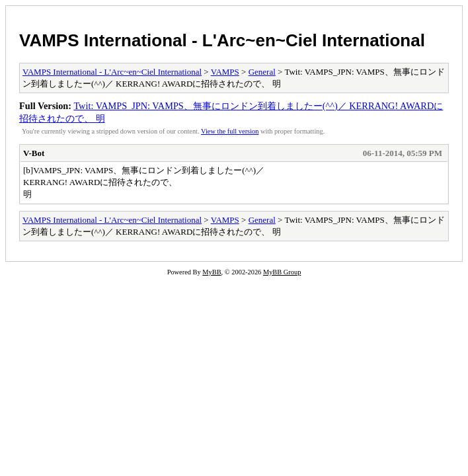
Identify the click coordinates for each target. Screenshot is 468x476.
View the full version (230, 131)
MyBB (212, 272)
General (262, 72)
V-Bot (34, 153)
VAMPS (225, 72)
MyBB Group (282, 272)
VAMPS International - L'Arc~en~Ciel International (222, 40)
